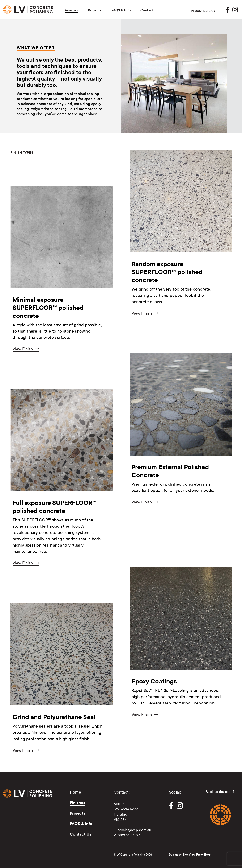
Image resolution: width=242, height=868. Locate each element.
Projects (95, 10)
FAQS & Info (121, 10)
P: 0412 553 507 (203, 11)
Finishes (72, 10)
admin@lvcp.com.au (135, 830)
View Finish (23, 349)
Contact (147, 10)
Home (75, 792)
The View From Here (197, 855)
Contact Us (80, 834)
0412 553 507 (129, 835)
